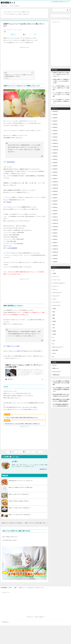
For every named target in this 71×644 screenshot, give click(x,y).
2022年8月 (55, 195)
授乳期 (54, 331)
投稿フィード (56, 368)
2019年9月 (55, 255)
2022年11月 (55, 185)
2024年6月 (55, 124)
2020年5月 (55, 230)
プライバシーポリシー (15, 6)
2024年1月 (55, 140)
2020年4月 (55, 233)
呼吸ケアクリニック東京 (13, 346)
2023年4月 (55, 169)
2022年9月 (55, 191)
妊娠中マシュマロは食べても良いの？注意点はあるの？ (19, 502)
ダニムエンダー (56, 296)
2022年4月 (55, 207)
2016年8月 (55, 262)
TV (53, 270)
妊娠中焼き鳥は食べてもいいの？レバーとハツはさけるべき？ (21, 474)
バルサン (55, 299)
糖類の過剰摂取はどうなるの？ (13, 76)
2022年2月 (55, 214)
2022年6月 (55, 201)
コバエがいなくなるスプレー (59, 283)
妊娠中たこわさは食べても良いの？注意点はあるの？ (19, 488)
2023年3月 (55, 172)
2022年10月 (55, 188)
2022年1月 (55, 217)
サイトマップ (4, 6)
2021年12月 (55, 220)
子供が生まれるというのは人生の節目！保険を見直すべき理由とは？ (22, 417)
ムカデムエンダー (57, 305)
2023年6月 (55, 163)
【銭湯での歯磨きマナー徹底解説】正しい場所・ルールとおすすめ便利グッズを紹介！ (61, 81)
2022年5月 (55, 204)
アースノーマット (57, 280)
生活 (54, 341)
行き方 (54, 353)
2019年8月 (55, 259)
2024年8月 (55, 118)
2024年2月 (55, 137)
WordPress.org (56, 375)
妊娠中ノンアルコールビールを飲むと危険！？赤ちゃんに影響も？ (37, 517)
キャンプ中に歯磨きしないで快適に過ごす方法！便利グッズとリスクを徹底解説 (61, 94)
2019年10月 (55, 252)
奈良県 (54, 321)
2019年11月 (55, 249)
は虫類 (54, 273)
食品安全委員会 (11, 162)
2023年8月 (55, 156)
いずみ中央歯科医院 (12, 248)
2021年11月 (55, 223)
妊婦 (5, 32)
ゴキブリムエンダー (57, 293)
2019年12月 (55, 246)
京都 (54, 312)
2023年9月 (55, 153)
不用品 (54, 309)
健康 (54, 315)
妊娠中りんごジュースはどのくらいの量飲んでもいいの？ (19, 75)
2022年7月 (55, 198)
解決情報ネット (8, 2)
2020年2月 (55, 239)
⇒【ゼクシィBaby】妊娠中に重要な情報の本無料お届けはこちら (21, 411)
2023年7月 (55, 159)
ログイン (55, 365)
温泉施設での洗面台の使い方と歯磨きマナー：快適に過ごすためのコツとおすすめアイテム (61, 74)
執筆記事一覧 (43, 463)
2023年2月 (55, 175)
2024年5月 (55, 127)
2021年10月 (55, 227)
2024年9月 (55, 115)
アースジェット (56, 277)
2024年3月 (55, 134)
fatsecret (9, 202)
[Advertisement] (24, 58)
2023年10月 (55, 150)
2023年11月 (55, 147)
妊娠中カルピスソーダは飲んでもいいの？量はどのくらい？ (13, 517)
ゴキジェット (56, 286)
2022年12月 (55, 182)
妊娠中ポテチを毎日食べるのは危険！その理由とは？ (19, 495)
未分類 (54, 334)
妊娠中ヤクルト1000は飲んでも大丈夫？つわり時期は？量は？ (21, 481)
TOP (7, 581)
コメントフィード (57, 371)
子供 (54, 328)
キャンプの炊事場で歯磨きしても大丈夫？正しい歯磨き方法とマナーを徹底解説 (61, 88)
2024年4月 (55, 131)
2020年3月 (55, 236)
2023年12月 (55, 143)
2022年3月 (55, 211)
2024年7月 (55, 121)
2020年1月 (55, 243)
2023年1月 (55, 179)
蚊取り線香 (55, 350)
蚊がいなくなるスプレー (58, 347)
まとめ (7, 78)
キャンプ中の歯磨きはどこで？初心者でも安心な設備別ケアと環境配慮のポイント (61, 101)
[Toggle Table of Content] (32, 73)
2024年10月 (55, 111)
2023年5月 (55, 166)
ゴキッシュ (55, 289)
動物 (54, 318)
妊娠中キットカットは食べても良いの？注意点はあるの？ (20, 508)
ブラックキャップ (57, 302)
